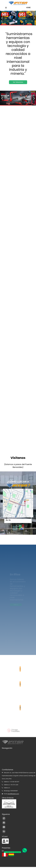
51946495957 (14, 791)
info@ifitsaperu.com (13, 794)
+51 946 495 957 (15, 782)
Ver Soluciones (18, 82)
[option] (18, 18)
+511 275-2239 (14, 785)
